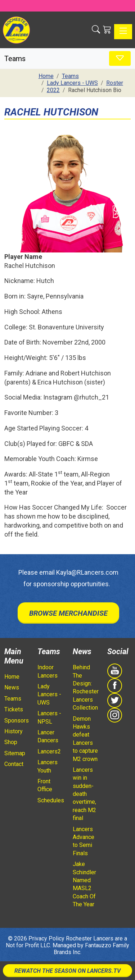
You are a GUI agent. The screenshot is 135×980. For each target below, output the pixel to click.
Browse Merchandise (68, 613)
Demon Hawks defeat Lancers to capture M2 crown (85, 739)
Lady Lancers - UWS (49, 694)
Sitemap (15, 753)
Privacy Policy (46, 938)
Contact (14, 764)
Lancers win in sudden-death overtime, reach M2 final (84, 794)
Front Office (45, 785)
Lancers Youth (48, 766)
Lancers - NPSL (49, 717)
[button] (96, 30)
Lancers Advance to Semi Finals (84, 841)
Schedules (51, 800)
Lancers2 (49, 751)
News (12, 687)
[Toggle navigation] (123, 32)
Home (12, 677)
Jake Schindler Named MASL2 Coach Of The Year (84, 884)
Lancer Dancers (48, 736)
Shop (11, 742)
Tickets (14, 709)
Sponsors (17, 721)
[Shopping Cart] (107, 30)
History (13, 731)
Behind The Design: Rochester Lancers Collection (86, 687)
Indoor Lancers (48, 671)
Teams (13, 699)
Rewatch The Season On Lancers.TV (67, 971)
